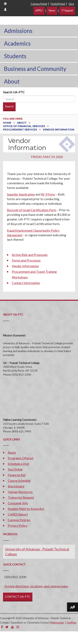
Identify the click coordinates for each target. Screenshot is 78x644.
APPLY (39, 10)
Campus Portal (39, 4)
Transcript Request (21, 497)
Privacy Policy (18, 525)
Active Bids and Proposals (30, 255)
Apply (12, 452)
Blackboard (16, 486)
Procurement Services (20, 130)
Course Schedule (19, 480)
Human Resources (20, 492)
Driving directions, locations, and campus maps (36, 586)
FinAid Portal (58, 4)
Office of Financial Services (24, 126)
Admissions (18, 31)
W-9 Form (48, 194)
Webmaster (57, 623)
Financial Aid (17, 475)
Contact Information (26, 283)
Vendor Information (25, 266)
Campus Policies (19, 520)
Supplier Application (21, 194)
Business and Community (35, 69)
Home (7, 123)
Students (15, 56)
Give (71, 4)
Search (9, 106)
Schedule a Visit (18, 464)
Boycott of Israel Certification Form (32, 210)
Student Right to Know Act (26, 509)
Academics (17, 43)
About (12, 81)
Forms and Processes (26, 260)
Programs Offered (20, 458)
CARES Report (18, 514)
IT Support (67, 10)
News (52, 10)
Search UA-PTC (14, 92)
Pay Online (15, 469)
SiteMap (71, 623)
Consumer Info (18, 503)
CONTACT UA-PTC (18, 597)
